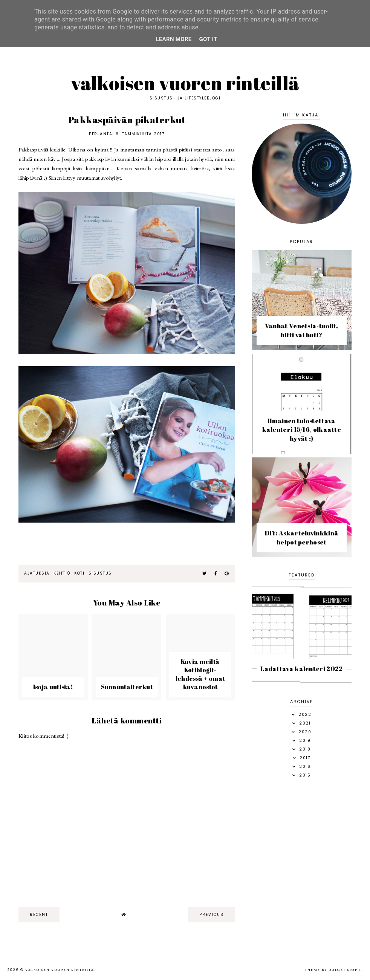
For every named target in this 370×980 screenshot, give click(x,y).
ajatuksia (37, 573)
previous (212, 915)
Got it (208, 39)
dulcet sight (345, 970)
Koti (79, 573)
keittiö (62, 573)
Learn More (174, 39)
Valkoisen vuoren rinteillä (185, 83)
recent (39, 915)
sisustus (100, 573)
